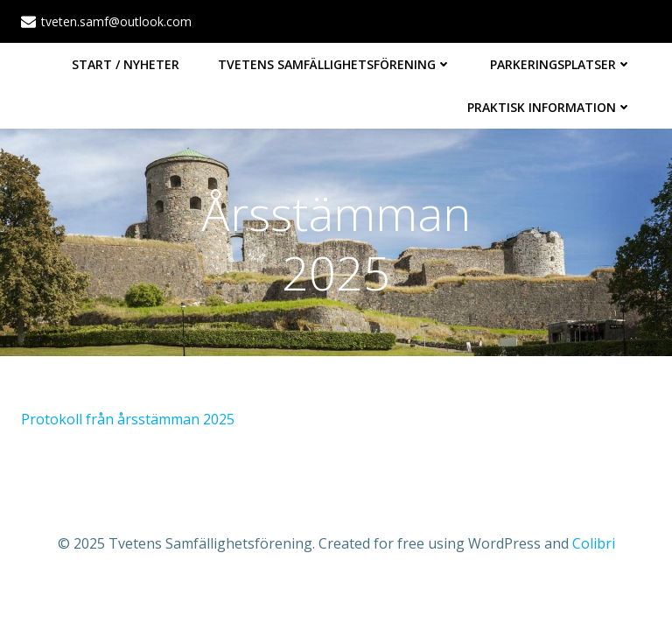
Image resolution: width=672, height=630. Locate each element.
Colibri (594, 543)
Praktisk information (549, 107)
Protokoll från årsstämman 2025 (128, 419)
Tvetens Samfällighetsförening (335, 64)
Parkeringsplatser (561, 64)
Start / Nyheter (126, 64)
